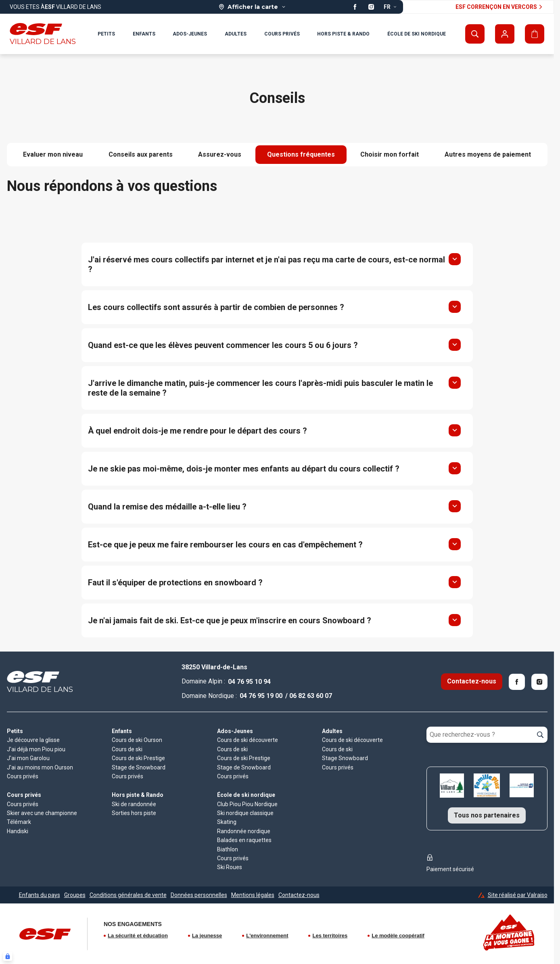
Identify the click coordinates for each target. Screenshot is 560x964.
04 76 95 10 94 (249, 682)
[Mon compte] (505, 34)
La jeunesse (207, 936)
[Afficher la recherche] (475, 34)
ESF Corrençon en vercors (500, 7)
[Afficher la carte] (252, 7)
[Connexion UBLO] (8, 956)
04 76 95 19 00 (261, 696)
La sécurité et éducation (138, 936)
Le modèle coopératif (398, 936)
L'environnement (267, 936)
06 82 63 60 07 (311, 696)
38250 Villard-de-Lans (214, 667)
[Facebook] (517, 682)
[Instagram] (539, 682)
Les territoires (330, 936)
